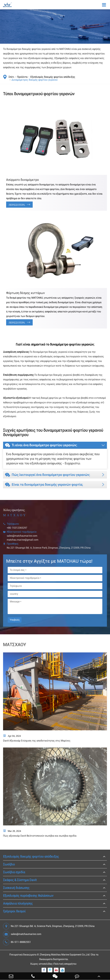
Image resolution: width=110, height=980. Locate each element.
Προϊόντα (22, 77)
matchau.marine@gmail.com (23, 540)
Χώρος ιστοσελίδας (41, 964)
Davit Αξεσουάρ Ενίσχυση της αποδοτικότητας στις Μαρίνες (37, 741)
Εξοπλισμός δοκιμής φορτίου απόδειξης (53, 77)
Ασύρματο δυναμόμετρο (22, 180)
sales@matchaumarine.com (22, 536)
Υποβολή (15, 620)
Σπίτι (11, 77)
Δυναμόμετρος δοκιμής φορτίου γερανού (35, 80)
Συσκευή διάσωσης (16, 888)
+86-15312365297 (17, 528)
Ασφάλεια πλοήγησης (18, 903)
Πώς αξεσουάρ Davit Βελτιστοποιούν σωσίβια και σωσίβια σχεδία (40, 836)
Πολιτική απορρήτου (65, 964)
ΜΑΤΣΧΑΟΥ (15, 645)
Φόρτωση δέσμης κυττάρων (25, 293)
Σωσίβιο (9, 864)
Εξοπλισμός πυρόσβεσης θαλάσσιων (28, 896)
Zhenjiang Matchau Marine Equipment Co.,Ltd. (65, 955)
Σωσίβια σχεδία (14, 872)
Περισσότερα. (19, 205)
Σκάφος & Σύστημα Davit (20, 880)
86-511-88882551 (17, 942)
